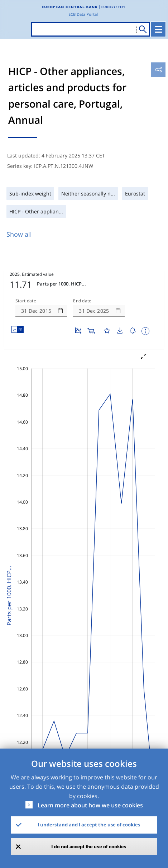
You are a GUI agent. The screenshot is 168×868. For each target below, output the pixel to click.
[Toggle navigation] (158, 29)
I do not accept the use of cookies (89, 847)
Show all (19, 234)
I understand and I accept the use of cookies (89, 825)
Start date (26, 301)
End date (82, 301)
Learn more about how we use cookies (90, 805)
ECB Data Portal (83, 14)
